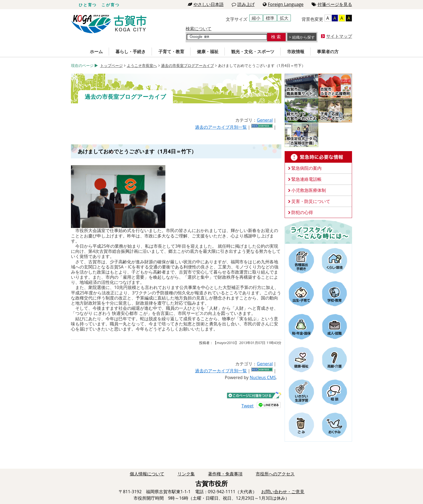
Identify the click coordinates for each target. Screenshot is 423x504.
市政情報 (296, 52)
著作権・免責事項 (225, 474)
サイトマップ (339, 36)
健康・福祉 (208, 52)
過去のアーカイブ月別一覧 (221, 127)
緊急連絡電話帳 (306, 179)
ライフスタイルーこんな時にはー (318, 231)
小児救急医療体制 (309, 190)
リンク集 (186, 474)
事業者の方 (328, 52)
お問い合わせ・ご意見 (283, 492)
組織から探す (303, 37)
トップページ (111, 65)
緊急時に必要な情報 (318, 157)
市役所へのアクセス (275, 474)
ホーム (96, 52)
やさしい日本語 (206, 4)
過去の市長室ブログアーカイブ (187, 65)
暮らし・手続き (131, 52)
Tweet (248, 406)
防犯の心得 (302, 212)
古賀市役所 (109, 24)
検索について (199, 29)
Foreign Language (283, 4)
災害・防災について (311, 201)
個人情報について (147, 474)
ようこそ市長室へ (142, 65)
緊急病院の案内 (306, 168)
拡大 (284, 18)
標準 (270, 18)
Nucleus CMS (263, 377)
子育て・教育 (171, 52)
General (265, 120)
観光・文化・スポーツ (253, 52)
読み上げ (243, 4)
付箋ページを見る (332, 4)
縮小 (256, 18)
